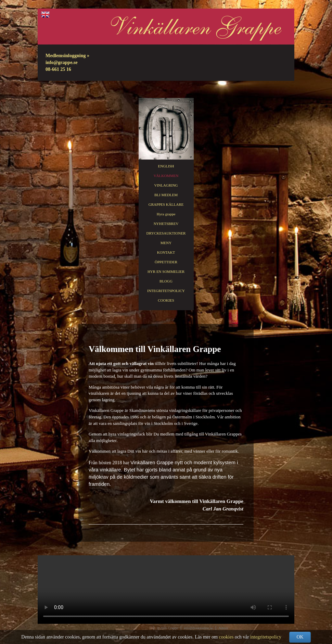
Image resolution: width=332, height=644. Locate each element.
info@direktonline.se (198, 628)
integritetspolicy (266, 637)
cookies (226, 637)
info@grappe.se (62, 62)
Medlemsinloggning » (67, 56)
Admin (224, 628)
